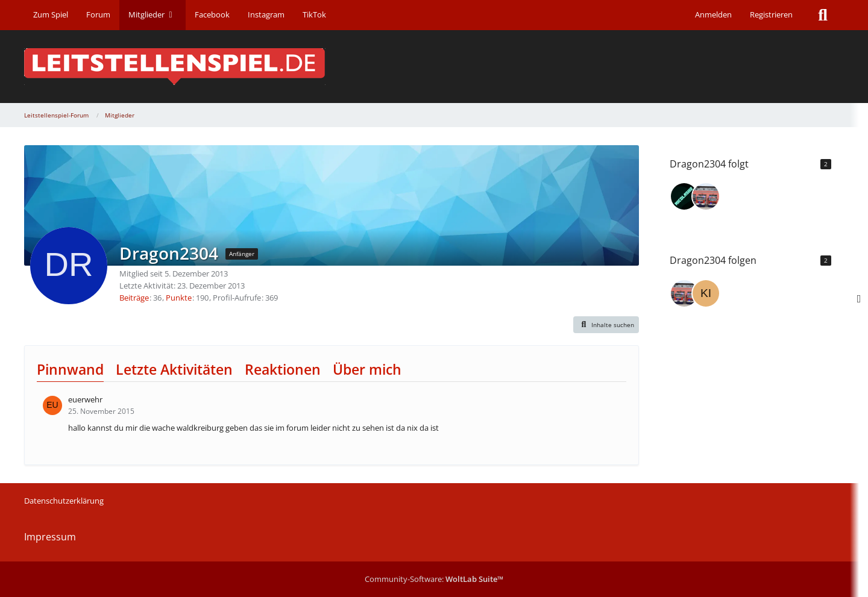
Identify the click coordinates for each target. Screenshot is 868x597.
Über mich (367, 369)
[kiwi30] (706, 293)
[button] (606, 325)
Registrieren (771, 14)
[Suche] (823, 15)
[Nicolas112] (684, 196)
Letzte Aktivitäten (174, 369)
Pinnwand (70, 369)
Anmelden (713, 14)
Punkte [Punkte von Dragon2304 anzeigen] (179, 298)
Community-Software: (434, 579)
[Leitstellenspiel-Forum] (434, 67)
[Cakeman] (706, 196)
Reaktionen (283, 369)
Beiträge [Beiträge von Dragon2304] (134, 298)
